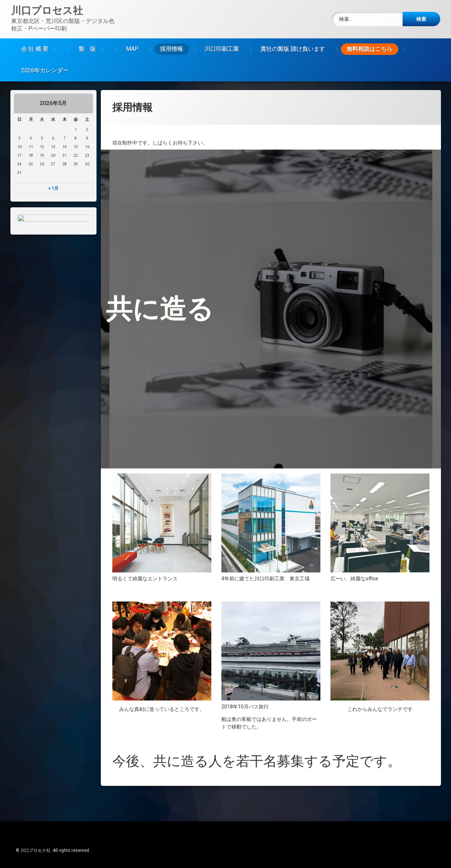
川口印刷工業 (222, 49)
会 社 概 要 (35, 49)
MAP (132, 49)
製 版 (87, 49)
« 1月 (53, 188)
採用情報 (172, 49)
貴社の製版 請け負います (293, 49)
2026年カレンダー (45, 70)
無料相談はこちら (370, 49)
